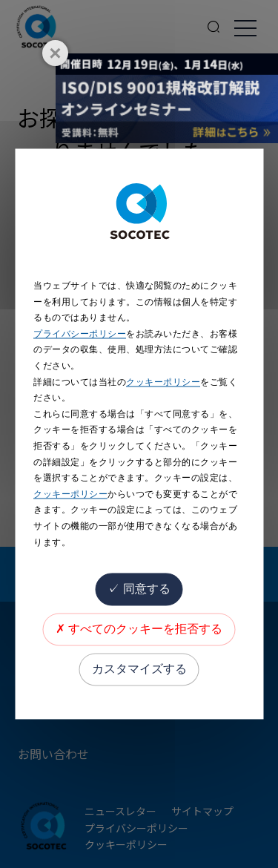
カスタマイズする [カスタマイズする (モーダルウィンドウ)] (139, 670)
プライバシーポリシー (80, 334)
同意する (139, 589)
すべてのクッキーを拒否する (139, 629)
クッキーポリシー (163, 382)
